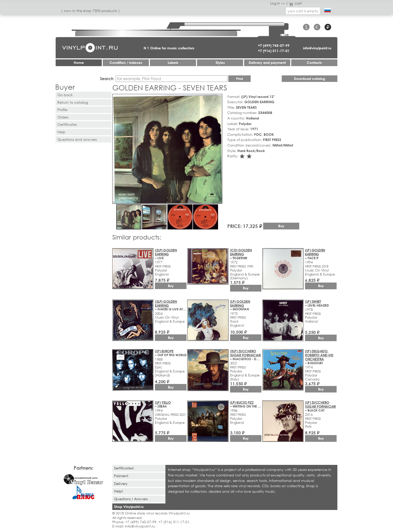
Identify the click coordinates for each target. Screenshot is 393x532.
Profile (62, 110)
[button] (218, 99)
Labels (173, 62)
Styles (220, 62)
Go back (65, 95)
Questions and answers (77, 139)
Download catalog (310, 79)
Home (79, 62)
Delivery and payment (267, 62)
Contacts (314, 62)
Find (239, 79)
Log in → (277, 3)
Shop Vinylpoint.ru (129, 507)
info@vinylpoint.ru (317, 48)
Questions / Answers (131, 499)
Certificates (67, 124)
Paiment (121, 476)
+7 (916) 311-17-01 (274, 51)
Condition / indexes (126, 62)
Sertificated (124, 468)
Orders (63, 117)
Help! (119, 491)
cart (296, 3)
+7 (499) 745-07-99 (274, 45)
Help (61, 132)
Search (107, 79)
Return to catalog (73, 102)
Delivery (121, 484)
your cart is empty (303, 11)
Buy (281, 226)
